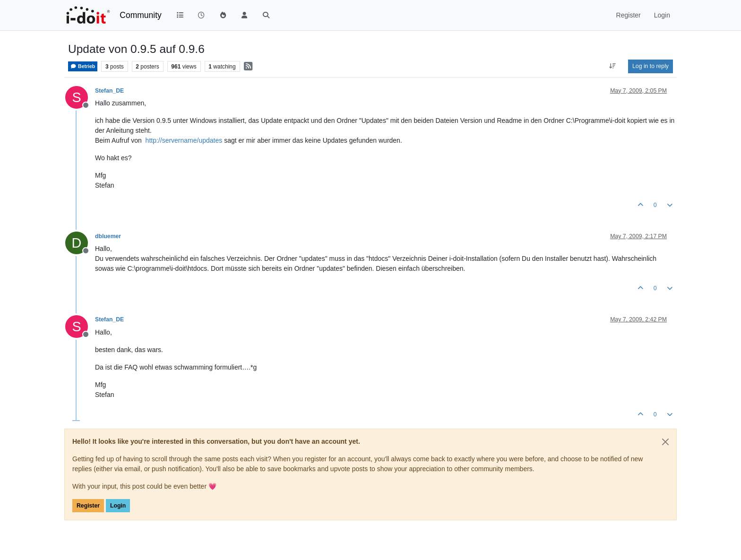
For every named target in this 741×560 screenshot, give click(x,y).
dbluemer (108, 236)
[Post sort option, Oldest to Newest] (613, 66)
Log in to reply (651, 66)
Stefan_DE (109, 91)
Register (88, 506)
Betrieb (83, 66)
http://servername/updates (184, 140)
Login (118, 506)
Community (141, 15)
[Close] (665, 442)
